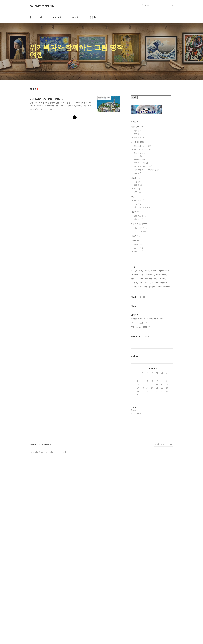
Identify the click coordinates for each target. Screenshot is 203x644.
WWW (138, 245)
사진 (135, 212)
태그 (42, 17)
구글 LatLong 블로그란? (141, 417)
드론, (142, 365)
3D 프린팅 (140, 231)
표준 (138, 182)
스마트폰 (139, 248)
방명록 (93, 17)
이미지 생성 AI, (145, 373)
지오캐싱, (135, 365)
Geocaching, (150, 365)
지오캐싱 (137, 236)
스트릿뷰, (155, 373)
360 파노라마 (141, 216)
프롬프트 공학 (141, 163)
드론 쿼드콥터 (139, 224)
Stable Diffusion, (163, 377)
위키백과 (139, 137)
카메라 (139, 219)
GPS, (140, 377)
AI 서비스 (140, 173)
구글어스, (164, 373)
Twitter (147, 426)
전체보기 (138, 122)
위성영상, (155, 361)
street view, (162, 365)
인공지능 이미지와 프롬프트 (40, 625)
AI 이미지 (137, 142)
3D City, (163, 369)
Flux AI (139, 156)
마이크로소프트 (142, 207)
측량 (138, 185)
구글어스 (137, 196)
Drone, (147, 361)
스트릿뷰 (139, 204)
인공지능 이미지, (138, 369)
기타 (135, 241)
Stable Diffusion (143, 146)
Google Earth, (137, 361)
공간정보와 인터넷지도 (42, 6)
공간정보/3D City (36, 109)
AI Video (139, 160)
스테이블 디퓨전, (152, 369)
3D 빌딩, (134, 373)
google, (152, 377)
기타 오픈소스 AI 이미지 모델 (147, 170)
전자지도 (139, 192)
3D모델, (134, 377)
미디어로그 (58, 17)
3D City (139, 188)
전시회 (138, 134)
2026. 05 (152, 459)
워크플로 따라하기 (143, 166)
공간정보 (137, 178)
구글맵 (139, 200)
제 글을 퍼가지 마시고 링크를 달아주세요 (147, 409)
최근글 (134, 387)
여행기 (139, 251)
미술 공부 (137, 127)
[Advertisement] (152, 307)
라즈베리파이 (141, 228)
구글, (146, 377)
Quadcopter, (165, 361)
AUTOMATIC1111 (143, 149)
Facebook (136, 426)
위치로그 (77, 17)
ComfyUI (140, 153)
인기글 (142, 387)
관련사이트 (160, 625)
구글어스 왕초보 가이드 (140, 413)
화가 (138, 131)
